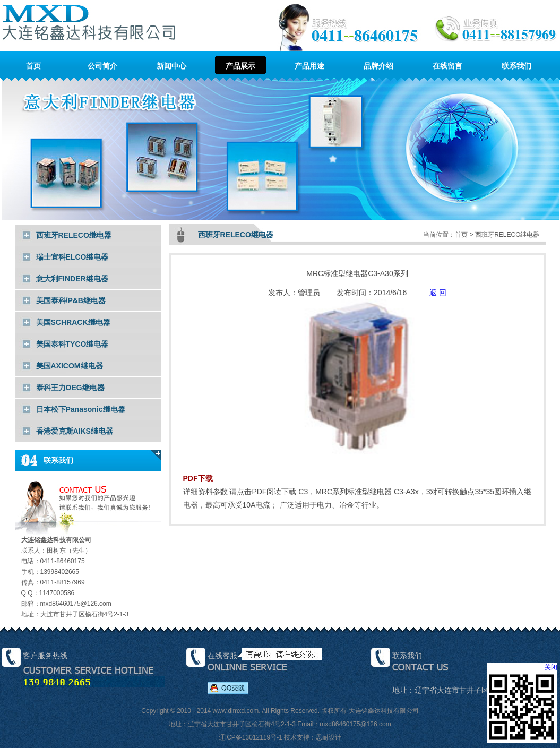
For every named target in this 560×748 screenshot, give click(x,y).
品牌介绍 (378, 66)
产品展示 (240, 66)
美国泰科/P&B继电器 (71, 300)
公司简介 (102, 66)
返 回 (438, 293)
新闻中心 (171, 66)
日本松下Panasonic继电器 (81, 409)
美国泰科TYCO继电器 (72, 344)
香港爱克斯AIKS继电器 (75, 431)
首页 (33, 66)
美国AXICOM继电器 (70, 366)
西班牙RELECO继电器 (74, 235)
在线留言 (447, 66)
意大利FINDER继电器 (72, 279)
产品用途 (309, 66)
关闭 (551, 667)
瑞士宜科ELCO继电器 (72, 257)
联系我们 (516, 66)
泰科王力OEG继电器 (70, 388)
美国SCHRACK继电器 (73, 322)
